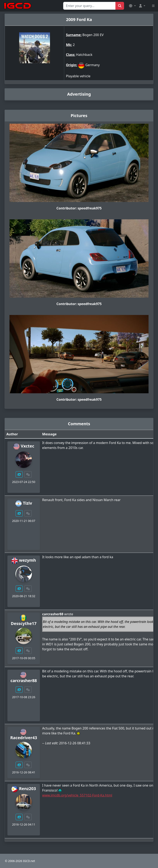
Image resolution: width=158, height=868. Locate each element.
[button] (132, 6)
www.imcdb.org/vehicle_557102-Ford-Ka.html (77, 795)
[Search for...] (89, 6)
